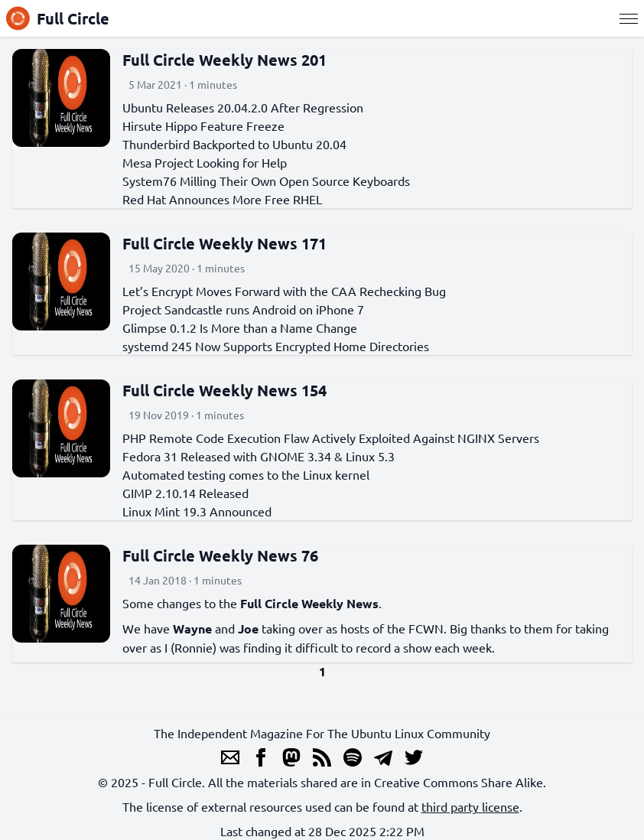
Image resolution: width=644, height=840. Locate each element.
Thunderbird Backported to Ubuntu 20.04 (234, 144)
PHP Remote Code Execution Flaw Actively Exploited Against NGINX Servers (331, 438)
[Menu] (629, 18)
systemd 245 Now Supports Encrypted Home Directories (276, 346)
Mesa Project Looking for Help (205, 162)
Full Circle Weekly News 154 (224, 390)
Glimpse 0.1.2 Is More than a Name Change (240, 327)
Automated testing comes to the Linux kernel (246, 474)
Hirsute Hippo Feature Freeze (203, 125)
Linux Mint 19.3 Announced (197, 511)
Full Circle (58, 18)
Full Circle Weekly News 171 (224, 243)
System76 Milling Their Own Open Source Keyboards (266, 181)
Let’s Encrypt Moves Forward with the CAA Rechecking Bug (284, 291)
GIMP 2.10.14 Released (185, 493)
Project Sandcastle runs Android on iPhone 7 (243, 309)
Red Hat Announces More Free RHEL (222, 199)
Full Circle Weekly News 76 (220, 555)
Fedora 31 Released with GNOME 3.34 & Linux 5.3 (259, 456)
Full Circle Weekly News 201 (224, 60)
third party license (470, 806)
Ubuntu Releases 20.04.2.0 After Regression (243, 107)
